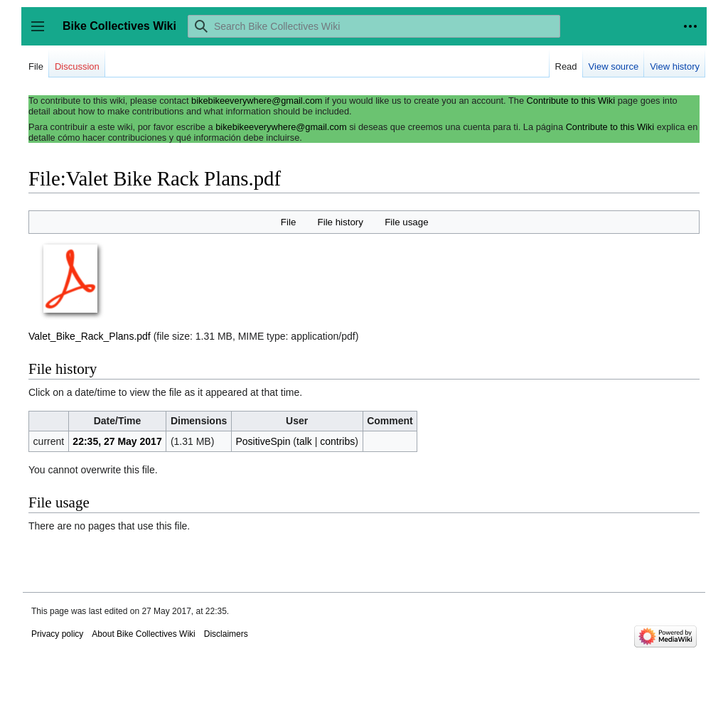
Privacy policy (57, 634)
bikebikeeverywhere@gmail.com (257, 101)
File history (341, 222)
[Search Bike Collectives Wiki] (374, 26)
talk (304, 441)
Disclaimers (226, 634)
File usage (406, 222)
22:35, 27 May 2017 (117, 441)
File (288, 222)
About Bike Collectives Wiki (143, 634)
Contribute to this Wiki (571, 101)
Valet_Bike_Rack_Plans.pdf (90, 336)
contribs (337, 441)
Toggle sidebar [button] (42, 33)
